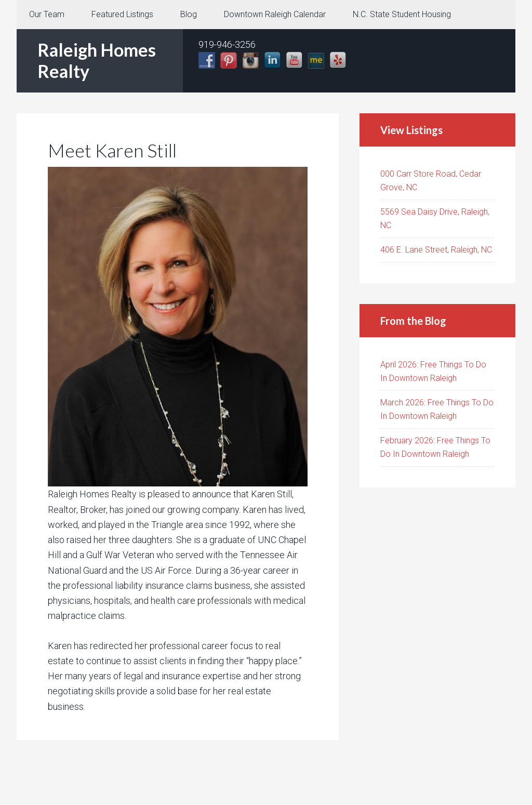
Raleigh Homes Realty (97, 60)
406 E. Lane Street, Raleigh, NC (436, 250)
